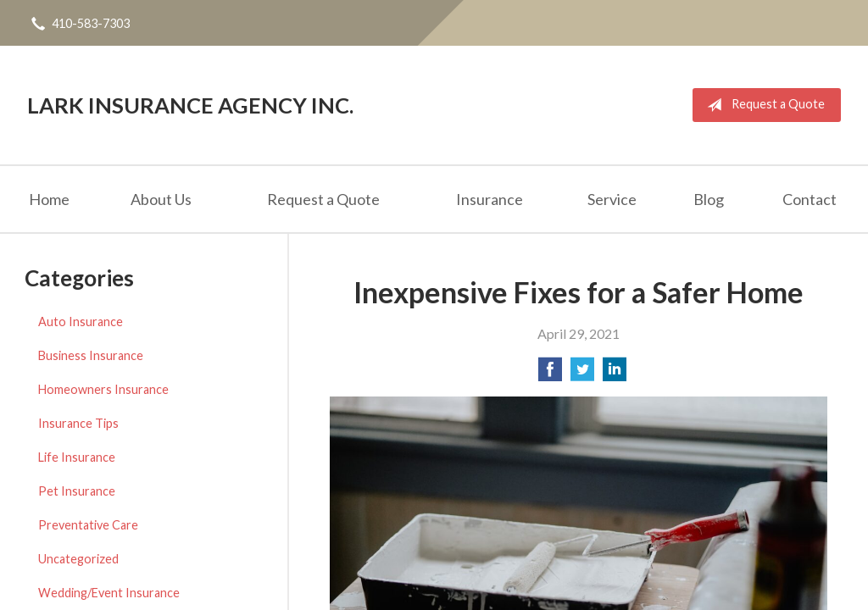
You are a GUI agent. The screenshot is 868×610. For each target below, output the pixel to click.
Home (49, 199)
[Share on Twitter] (582, 374)
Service (612, 199)
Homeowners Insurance (103, 389)
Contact (810, 199)
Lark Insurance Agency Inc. (190, 105)
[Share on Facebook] (550, 374)
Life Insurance (77, 457)
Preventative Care (88, 525)
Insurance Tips (78, 423)
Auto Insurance (81, 322)
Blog (709, 199)
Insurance (490, 199)
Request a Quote (762, 105)
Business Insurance (91, 355)
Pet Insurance (77, 491)
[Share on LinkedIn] (615, 374)
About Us (161, 199)
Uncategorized (78, 559)
